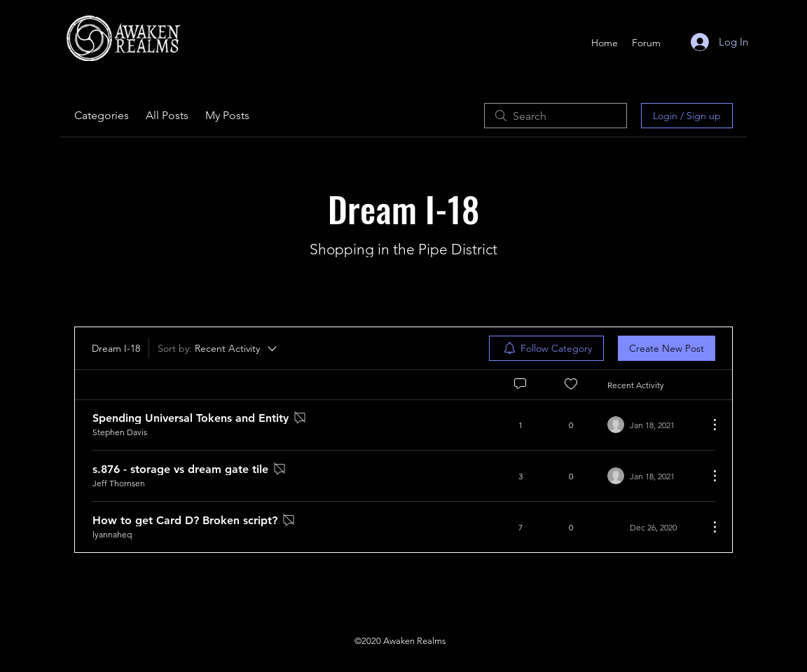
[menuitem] (546, 348)
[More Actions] (708, 425)
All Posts (167, 115)
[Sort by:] (218, 348)
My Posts (227, 115)
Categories (102, 115)
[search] (556, 116)
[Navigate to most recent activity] (653, 425)
